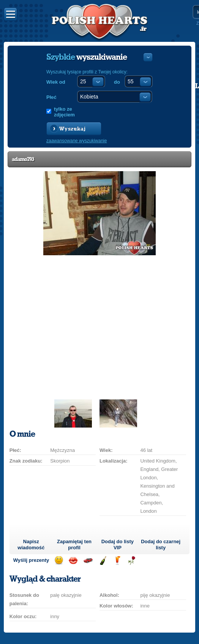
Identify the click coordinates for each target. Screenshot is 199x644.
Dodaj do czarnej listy (161, 545)
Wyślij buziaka (73, 561)
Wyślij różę (132, 561)
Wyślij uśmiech (59, 561)
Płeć (51, 97)
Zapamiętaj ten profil (74, 545)
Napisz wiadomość (31, 545)
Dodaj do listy (118, 545)
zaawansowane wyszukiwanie (77, 141)
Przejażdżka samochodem (88, 561)
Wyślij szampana (103, 561)
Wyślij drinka (117, 561)
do (117, 82)
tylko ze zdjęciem (64, 112)
